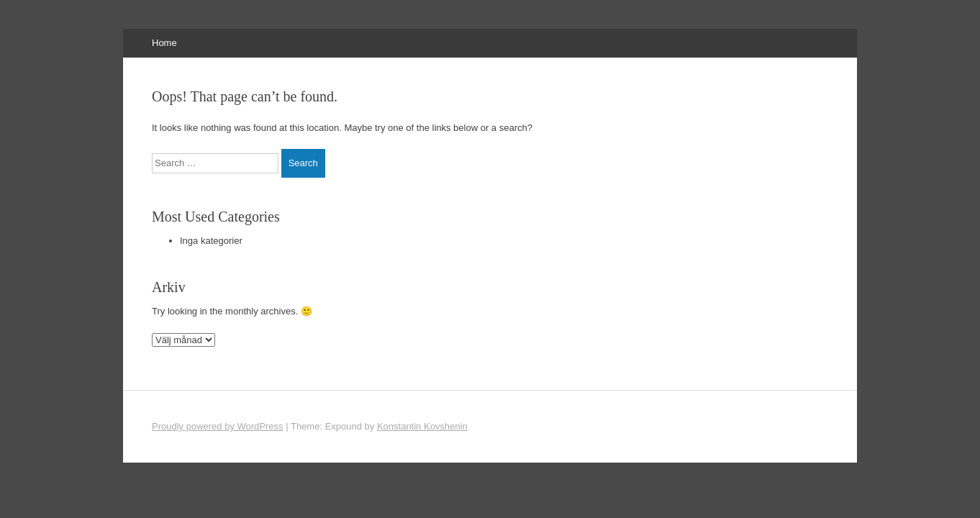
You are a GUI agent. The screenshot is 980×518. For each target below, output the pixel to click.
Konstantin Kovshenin (422, 426)
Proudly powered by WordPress (218, 426)
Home (164, 43)
